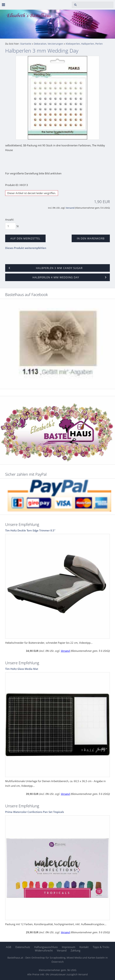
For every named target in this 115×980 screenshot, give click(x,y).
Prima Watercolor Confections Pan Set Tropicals (35, 812)
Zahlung (75, 950)
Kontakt (84, 947)
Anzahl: (10, 220)
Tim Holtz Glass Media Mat (22, 669)
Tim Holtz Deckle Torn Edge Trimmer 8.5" (30, 530)
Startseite (26, 44)
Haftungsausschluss (46, 947)
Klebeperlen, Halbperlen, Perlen (84, 44)
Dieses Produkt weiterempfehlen (26, 248)
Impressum (69, 947)
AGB (9, 947)
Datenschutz (23, 947)
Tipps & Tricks (101, 947)
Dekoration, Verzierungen (49, 44)
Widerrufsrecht (44, 950)
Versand (70, 208)
